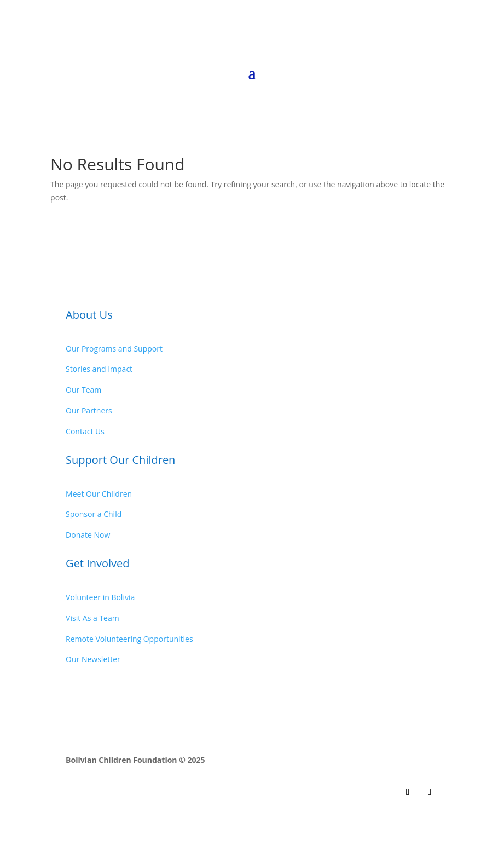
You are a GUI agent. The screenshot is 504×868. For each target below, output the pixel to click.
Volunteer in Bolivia (100, 597)
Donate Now (88, 535)
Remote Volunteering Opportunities (129, 639)
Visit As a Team (92, 618)
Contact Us (85, 431)
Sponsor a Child (94, 514)
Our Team (83, 390)
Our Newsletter (93, 659)
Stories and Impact (99, 369)
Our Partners (89, 410)
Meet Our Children (99, 494)
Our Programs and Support (114, 349)
